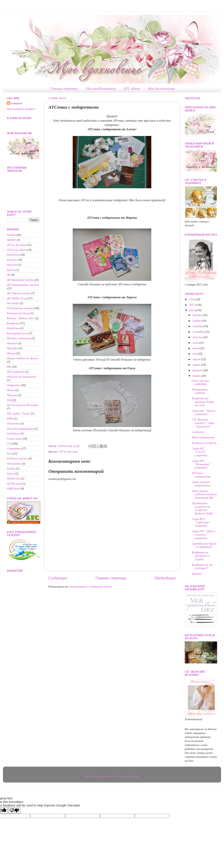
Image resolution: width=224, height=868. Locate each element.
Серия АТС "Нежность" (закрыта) (201, 464)
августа (198, 337)
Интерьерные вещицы (20, 308)
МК (9, 367)
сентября (199, 332)
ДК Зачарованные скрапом (23, 285)
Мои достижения (161, 89)
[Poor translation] (14, 811)
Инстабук (13, 303)
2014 (192, 310)
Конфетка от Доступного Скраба (201, 556)
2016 (192, 299)
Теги (10, 454)
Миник (11, 353)
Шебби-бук (14, 479)
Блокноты (13, 255)
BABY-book (13, 489)
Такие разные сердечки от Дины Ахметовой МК (204, 494)
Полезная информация (20, 429)
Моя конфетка (16, 372)
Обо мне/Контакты (101, 89)
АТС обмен (132, 89)
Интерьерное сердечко (200, 391)
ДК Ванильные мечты (20, 280)
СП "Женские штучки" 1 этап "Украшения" (203, 423)
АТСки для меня (68, 452)
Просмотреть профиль (21, 109)
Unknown (17, 103)
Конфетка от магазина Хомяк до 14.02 (203, 402)
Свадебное (13, 434)
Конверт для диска (18, 313)
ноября (197, 321)
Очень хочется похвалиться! (201, 484)
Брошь (11, 270)
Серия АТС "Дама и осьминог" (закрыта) (204, 535)
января (197, 376)
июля (196, 343)
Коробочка (13, 328)
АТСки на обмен (17, 250)
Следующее (58, 578)
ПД (9, 400)
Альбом (11, 235)
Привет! (197, 574)
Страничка (14, 448)
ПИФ (10, 419)
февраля (198, 370)
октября (198, 326)
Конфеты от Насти (204, 443)
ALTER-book (14, 484)
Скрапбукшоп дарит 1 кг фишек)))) (204, 545)
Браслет (12, 265)
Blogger (135, 776)
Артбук (11, 240)
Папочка (12, 395)
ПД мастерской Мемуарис (23, 405)
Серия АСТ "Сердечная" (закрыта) (201, 522)
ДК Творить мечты (19, 293)
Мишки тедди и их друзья (22, 358)
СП (9, 444)
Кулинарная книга (17, 333)
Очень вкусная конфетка (200, 382)
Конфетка (13, 323)
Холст (11, 474)
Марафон (13, 348)
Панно (11, 390)
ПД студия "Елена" (19, 413)
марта (197, 365)
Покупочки (13, 423)
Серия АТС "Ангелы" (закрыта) (204, 412)
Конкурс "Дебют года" (21, 318)
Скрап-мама (14, 439)
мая (195, 354)
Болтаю (12, 260)
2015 (192, 305)
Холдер (11, 468)
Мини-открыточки (203, 437)
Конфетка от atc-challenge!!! (203, 566)
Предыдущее (165, 578)
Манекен (12, 343)
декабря (198, 315)
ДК (9, 275)
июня (196, 348)
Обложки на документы (22, 377)
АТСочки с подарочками (201, 475)
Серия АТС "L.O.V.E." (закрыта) (200, 452)
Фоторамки (14, 464)
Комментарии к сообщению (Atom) (91, 587)
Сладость (198, 432)
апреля (197, 359)
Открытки (14, 385)
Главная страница (64, 89)
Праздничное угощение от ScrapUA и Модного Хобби (202, 508)
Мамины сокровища (19, 338)
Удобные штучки (17, 458)
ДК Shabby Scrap (17, 298)
